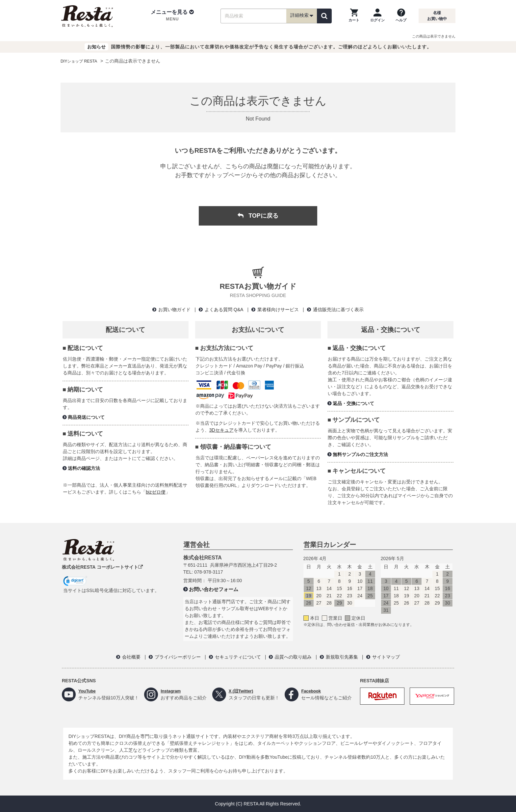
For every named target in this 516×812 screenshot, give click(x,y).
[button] (172, 16)
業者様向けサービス (278, 310)
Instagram (172, 691)
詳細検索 (302, 16)
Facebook (312, 691)
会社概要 (131, 657)
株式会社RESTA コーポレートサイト (102, 567)
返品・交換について (353, 403)
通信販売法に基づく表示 (338, 310)
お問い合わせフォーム (214, 589)
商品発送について (86, 417)
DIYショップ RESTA (82, 61)
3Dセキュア (221, 430)
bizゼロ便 (156, 492)
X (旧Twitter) (242, 691)
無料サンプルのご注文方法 (360, 454)
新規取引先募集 (342, 657)
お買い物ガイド (174, 310)
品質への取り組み (293, 657)
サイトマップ (386, 657)
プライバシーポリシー (178, 657)
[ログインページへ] (377, 16)
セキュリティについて (238, 657)
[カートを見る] (354, 16)
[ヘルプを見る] (401, 16)
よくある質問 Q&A (224, 310)
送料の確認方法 (84, 468)
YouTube (88, 691)
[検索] (324, 16)
